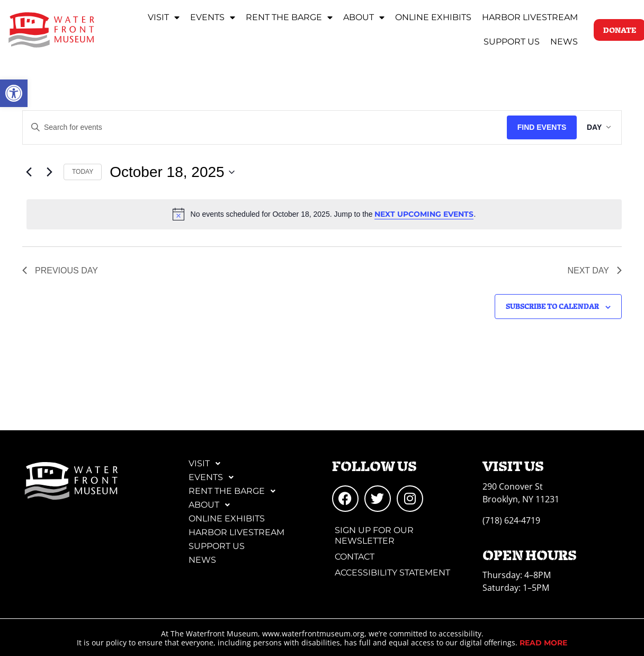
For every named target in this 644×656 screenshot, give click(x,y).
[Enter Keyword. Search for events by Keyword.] (262, 127)
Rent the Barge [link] (289, 17)
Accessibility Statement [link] (392, 573)
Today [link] (83, 172)
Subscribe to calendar (552, 306)
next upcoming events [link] (424, 214)
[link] (14, 93)
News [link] (564, 42)
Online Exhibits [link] (433, 17)
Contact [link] (355, 557)
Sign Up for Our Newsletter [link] (374, 535)
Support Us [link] (512, 42)
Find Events (536, 127)
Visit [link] (164, 17)
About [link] (364, 17)
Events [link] (213, 17)
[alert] (324, 214)
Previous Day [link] (60, 271)
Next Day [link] (594, 271)
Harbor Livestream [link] (530, 17)
